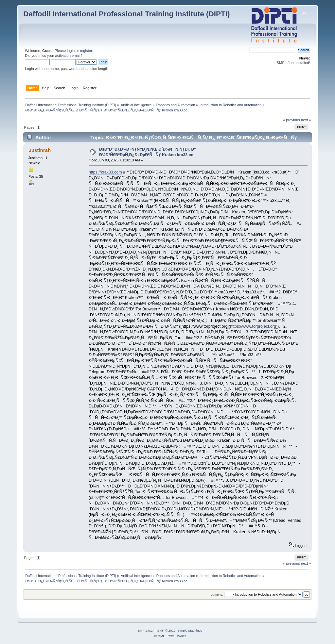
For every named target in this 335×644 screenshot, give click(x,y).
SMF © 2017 (167, 630)
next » (306, 120)
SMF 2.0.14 (146, 630)
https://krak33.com (105, 172)
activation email (68, 56)
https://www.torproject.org (253, 326)
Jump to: (217, 594)
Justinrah (40, 150)
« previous (291, 120)
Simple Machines (190, 630)
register (86, 51)
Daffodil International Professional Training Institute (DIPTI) (126, 14)
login (71, 51)
